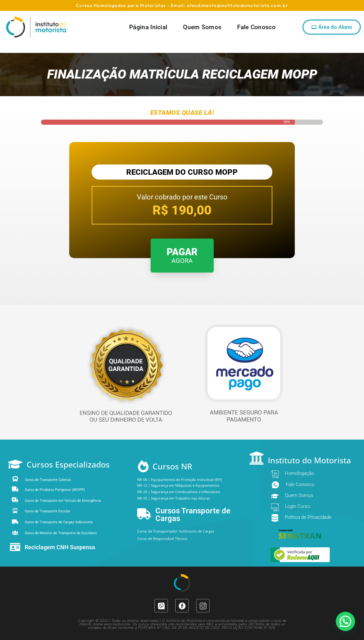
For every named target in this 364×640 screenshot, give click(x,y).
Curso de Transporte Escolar (47, 511)
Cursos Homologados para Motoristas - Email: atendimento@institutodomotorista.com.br (182, 5)
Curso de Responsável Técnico (162, 539)
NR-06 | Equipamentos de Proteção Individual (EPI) (179, 480)
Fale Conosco (300, 484)
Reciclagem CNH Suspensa (60, 547)
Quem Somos (299, 495)
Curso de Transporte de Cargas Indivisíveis (59, 522)
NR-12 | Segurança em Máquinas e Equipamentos (178, 485)
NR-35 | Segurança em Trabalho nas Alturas (174, 498)
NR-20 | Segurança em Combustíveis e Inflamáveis (179, 492)
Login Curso (297, 506)
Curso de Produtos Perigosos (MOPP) (55, 490)
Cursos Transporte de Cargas (193, 515)
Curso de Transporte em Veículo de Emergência (63, 501)
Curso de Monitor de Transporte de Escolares (61, 533)
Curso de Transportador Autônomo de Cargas (176, 531)
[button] (345, 621)
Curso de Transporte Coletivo (48, 480)
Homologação (299, 473)
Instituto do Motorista (309, 460)
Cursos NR (172, 466)
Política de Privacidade (308, 517)
